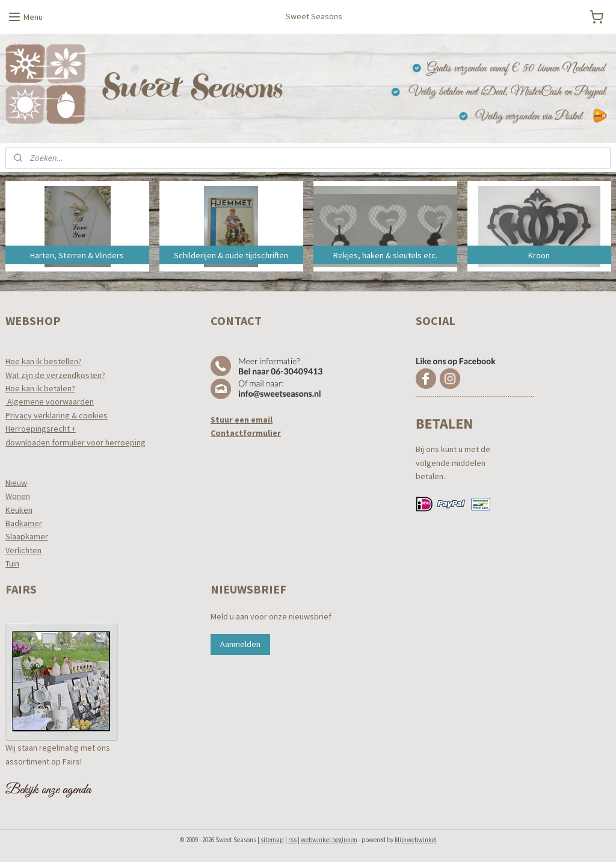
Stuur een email (242, 420)
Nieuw (16, 483)
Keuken (19, 510)
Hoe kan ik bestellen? (44, 361)
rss (292, 840)
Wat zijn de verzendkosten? (55, 375)
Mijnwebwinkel (416, 840)
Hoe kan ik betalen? (40, 388)
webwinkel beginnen (329, 840)
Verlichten (23, 550)
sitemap (272, 840)
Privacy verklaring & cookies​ (57, 415)
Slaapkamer (27, 536)
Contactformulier (246, 433)
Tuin (12, 563)
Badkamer (24, 523)
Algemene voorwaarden (50, 402)
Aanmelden (240, 644)
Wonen (18, 496)
